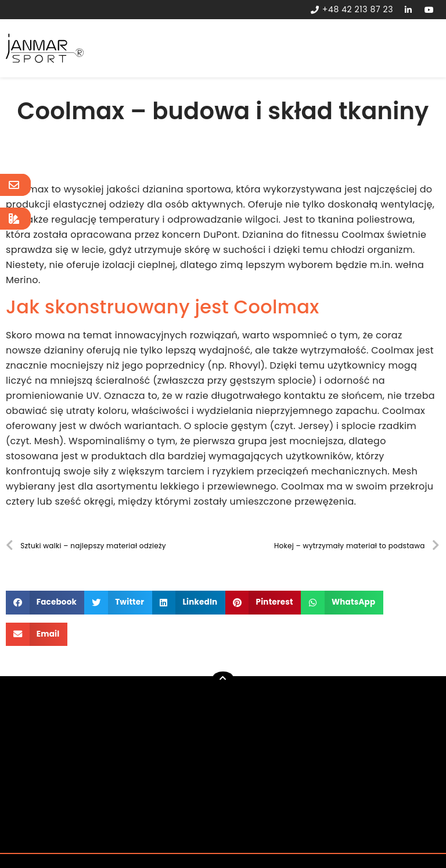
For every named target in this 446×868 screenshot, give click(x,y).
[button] (45, 603)
